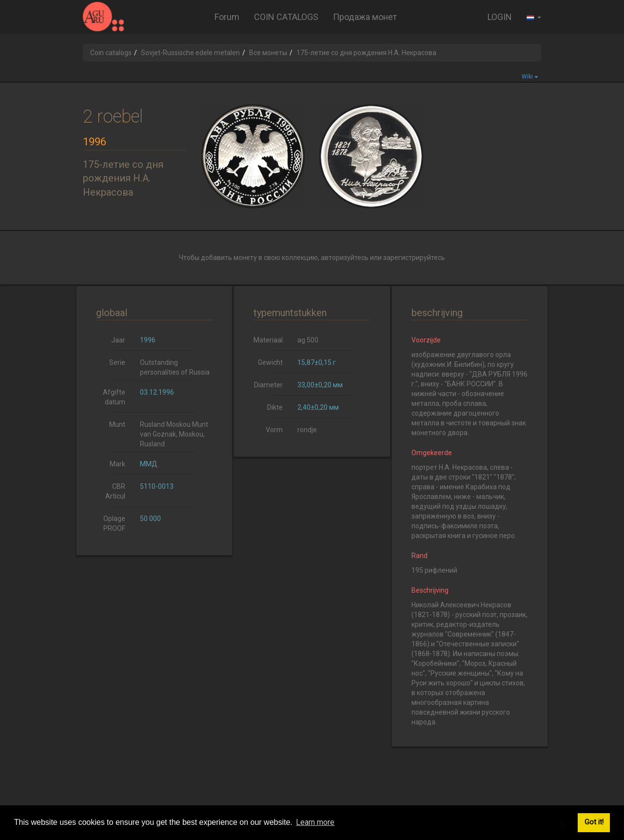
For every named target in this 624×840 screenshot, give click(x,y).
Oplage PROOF (114, 523)
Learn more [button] (315, 822)
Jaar (118, 340)
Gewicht (270, 362)
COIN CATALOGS (286, 17)
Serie (117, 362)
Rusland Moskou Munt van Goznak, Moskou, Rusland (174, 434)
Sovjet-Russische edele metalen (190, 53)
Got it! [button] (594, 822)
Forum (227, 17)
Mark (117, 464)
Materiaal (268, 340)
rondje (307, 430)
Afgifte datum (114, 397)
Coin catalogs (111, 53)
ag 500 (308, 340)
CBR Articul (115, 491)
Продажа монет (365, 17)
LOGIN (500, 17)
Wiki (530, 77)
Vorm (274, 430)
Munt (117, 424)
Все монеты (268, 53)
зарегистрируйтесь (414, 258)
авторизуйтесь (345, 258)
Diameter (268, 385)
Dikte (275, 407)
